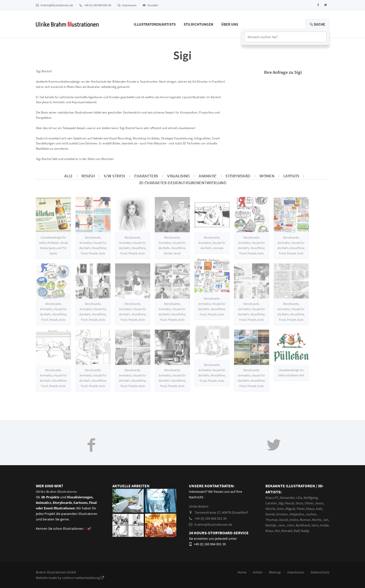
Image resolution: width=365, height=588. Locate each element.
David (283, 520)
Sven (280, 509)
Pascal (290, 503)
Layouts (291, 179)
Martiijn (271, 525)
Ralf (297, 531)
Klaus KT (272, 498)
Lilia (299, 498)
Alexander (287, 498)
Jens (281, 525)
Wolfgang (311, 498)
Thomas (272, 520)
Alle (68, 179)
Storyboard (238, 179)
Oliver (309, 503)
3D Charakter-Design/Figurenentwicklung (183, 186)
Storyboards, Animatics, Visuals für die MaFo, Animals (212, 250)
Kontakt (150, 5)
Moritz (317, 520)
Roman (305, 520)
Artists (258, 572)
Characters (146, 179)
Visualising (178, 179)
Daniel (270, 514)
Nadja (305, 531)
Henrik (270, 509)
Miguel (290, 509)
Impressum (127, 5)
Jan (326, 520)
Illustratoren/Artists (155, 24)
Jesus (319, 503)
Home (242, 572)
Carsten (271, 503)
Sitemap (275, 572)
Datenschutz (320, 572)
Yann (315, 525)
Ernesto (282, 514)
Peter (301, 509)
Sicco (300, 503)
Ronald (287, 531)
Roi (278, 531)
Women (267, 179)
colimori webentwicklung (83, 578)
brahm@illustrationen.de (54, 5)
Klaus (310, 509)
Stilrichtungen (198, 24)
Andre (294, 520)
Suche (317, 24)
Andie (324, 525)
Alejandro (297, 514)
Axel (319, 509)
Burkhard (303, 525)
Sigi (281, 503)
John (290, 525)
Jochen (311, 514)
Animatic (208, 179)
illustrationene (76, 528)
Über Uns (230, 24)
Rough (88, 179)
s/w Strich (115, 179)
